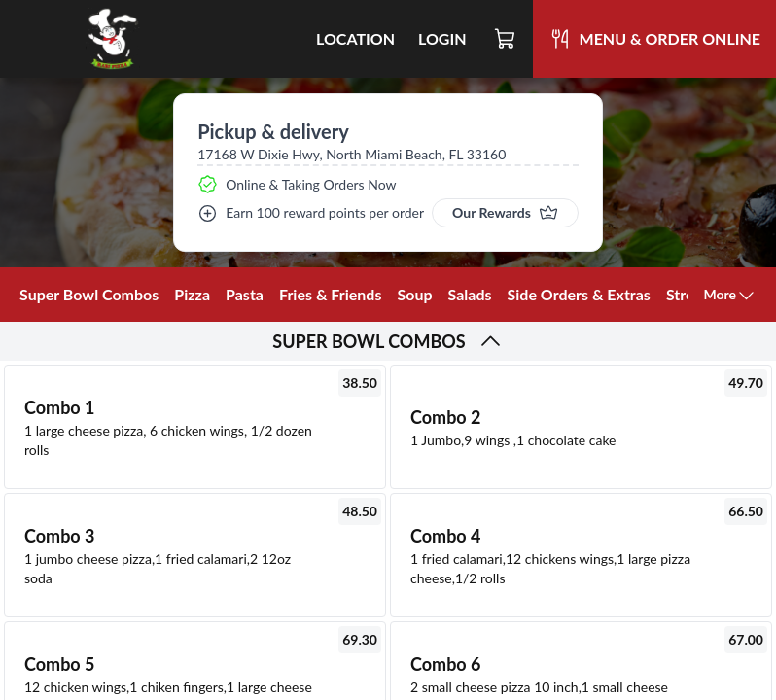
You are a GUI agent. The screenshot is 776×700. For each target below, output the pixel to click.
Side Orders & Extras (579, 294)
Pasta (245, 294)
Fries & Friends (331, 294)
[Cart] (506, 39)
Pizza (192, 294)
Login (442, 38)
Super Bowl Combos (89, 294)
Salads (470, 294)
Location (355, 38)
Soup (414, 294)
